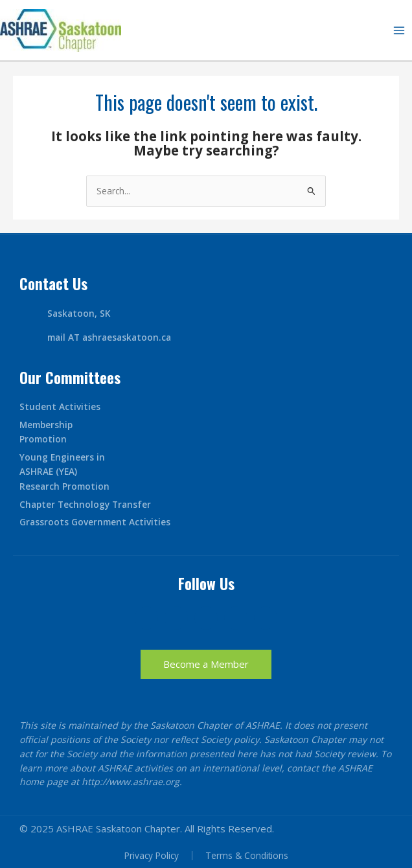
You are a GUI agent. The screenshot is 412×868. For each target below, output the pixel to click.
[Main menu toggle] (399, 30)
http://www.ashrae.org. (132, 782)
